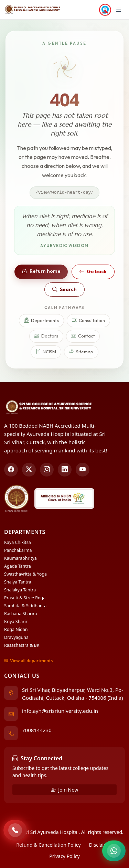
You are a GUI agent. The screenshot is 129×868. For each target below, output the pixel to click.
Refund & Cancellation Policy (48, 845)
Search (64, 289)
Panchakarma (18, 550)
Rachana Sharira (20, 614)
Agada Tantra (18, 566)
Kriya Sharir (16, 621)
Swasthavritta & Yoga (25, 574)
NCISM (46, 352)
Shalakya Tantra (20, 590)
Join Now (65, 790)
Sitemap (81, 352)
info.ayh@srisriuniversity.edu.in (60, 711)
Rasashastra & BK (22, 645)
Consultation (89, 320)
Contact (83, 336)
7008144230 (37, 730)
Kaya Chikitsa (18, 542)
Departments (42, 320)
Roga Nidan (16, 629)
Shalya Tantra (18, 582)
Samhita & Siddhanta (25, 606)
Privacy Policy (64, 856)
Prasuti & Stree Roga (25, 598)
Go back (93, 271)
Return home (41, 271)
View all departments (28, 661)
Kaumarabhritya (20, 558)
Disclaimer (101, 845)
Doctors (46, 336)
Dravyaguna (16, 637)
